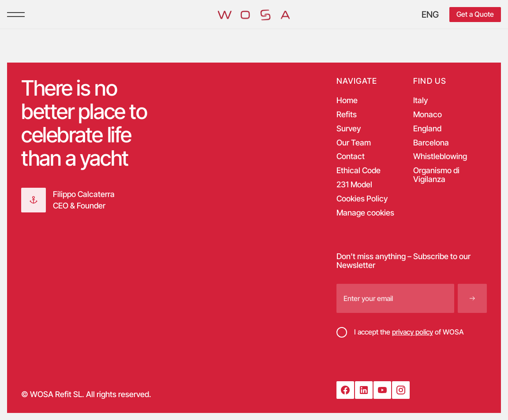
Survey (349, 129)
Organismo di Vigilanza (436, 175)
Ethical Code (359, 171)
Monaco (428, 115)
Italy (420, 100)
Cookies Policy (362, 199)
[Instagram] (401, 390)
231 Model (354, 185)
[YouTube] (382, 390)
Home (347, 100)
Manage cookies (365, 213)
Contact (351, 156)
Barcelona (431, 143)
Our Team (354, 143)
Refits (347, 115)
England (427, 129)
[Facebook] (345, 390)
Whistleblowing (440, 156)
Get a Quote (475, 14)
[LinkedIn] (364, 390)
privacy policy (413, 332)
